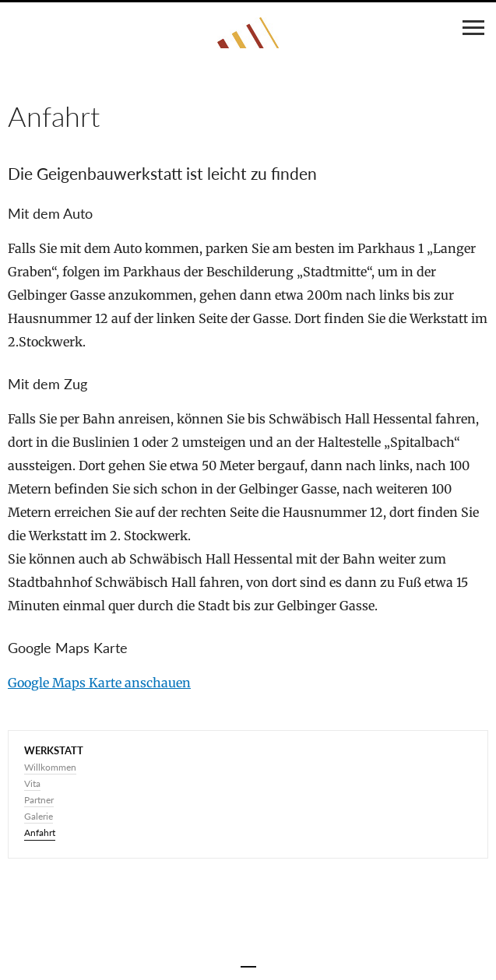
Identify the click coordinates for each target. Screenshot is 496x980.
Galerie (39, 816)
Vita (32, 783)
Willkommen (50, 767)
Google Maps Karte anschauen (99, 683)
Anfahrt (40, 832)
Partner (39, 800)
